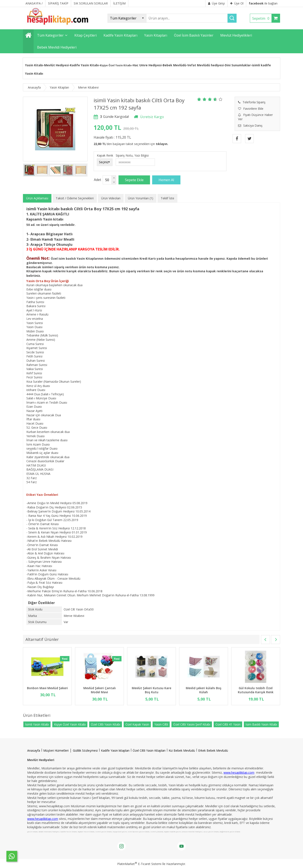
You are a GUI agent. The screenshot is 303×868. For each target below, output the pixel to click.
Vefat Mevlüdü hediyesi (205, 65)
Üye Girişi (216, 3)
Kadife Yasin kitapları (115, 750)
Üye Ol (237, 3)
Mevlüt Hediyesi (56, 65)
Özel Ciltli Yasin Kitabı (106, 724)
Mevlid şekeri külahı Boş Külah (204, 690)
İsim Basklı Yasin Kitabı (261, 724)
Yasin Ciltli (161, 724)
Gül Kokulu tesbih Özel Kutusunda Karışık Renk (256, 690)
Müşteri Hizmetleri (56, 750)
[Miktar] (107, 180)
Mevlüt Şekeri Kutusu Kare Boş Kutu (151, 690)
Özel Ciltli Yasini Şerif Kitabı (192, 724)
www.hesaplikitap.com (239, 772)
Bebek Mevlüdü (174, 65)
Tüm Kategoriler (50, 35)
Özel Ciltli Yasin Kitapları (149, 750)
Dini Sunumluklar (238, 65)
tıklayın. (162, 144)
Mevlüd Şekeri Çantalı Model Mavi (100, 690)
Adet (97, 180)
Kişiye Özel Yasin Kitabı (70, 724)
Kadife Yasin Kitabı (84, 65)
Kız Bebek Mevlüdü (182, 750)
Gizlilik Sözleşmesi (85, 750)
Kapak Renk (105, 155)
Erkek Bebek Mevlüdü (213, 750)
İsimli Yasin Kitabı (37, 724)
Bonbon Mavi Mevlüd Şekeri (47, 688)
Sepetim (262, 18)
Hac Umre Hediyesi (147, 65)
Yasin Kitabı (34, 65)
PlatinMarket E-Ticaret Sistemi (139, 864)
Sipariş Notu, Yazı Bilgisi (132, 155)
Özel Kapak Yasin (137, 724)
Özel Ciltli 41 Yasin (228, 724)
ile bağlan (263, 3)
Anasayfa (34, 750)
